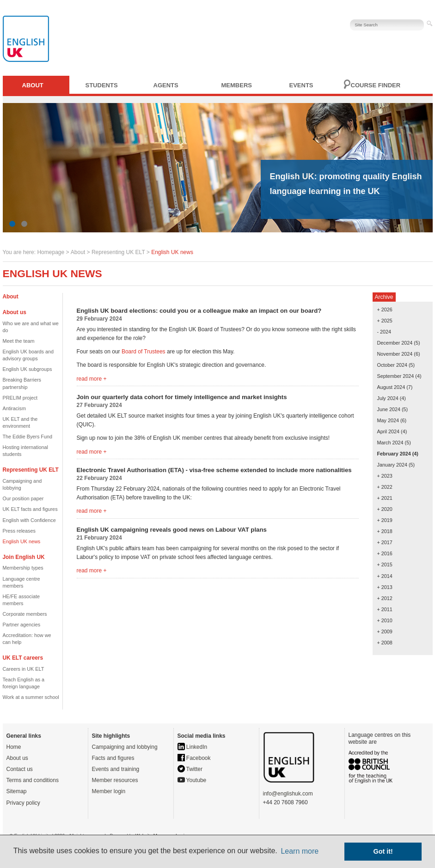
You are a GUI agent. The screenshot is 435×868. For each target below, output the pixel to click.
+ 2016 (385, 553)
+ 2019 (385, 520)
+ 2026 (385, 310)
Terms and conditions (33, 780)
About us (17, 758)
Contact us (20, 769)
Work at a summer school (31, 697)
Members (237, 85)
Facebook (194, 758)
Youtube (192, 780)
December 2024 (395, 343)
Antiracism (14, 408)
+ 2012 (385, 598)
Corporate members (25, 614)
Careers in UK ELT (24, 669)
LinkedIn (193, 747)
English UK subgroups (28, 369)
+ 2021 (385, 498)
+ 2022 (385, 487)
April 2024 (389, 431)
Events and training (116, 769)
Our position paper (23, 498)
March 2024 (390, 443)
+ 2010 (385, 620)
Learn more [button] (300, 851)
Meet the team (19, 341)
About (33, 85)
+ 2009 (385, 631)
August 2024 (391, 387)
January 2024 (392, 465)
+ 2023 (385, 476)
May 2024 (388, 420)
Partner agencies (22, 625)
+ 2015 (385, 565)
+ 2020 (385, 509)
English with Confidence (29, 520)
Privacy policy (23, 803)
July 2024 (388, 398)
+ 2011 (385, 609)
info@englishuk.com (288, 794)
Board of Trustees (144, 352)
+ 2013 (385, 587)
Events (301, 85)
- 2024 (384, 332)
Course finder (376, 85)
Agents (166, 85)
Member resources (115, 780)
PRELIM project (20, 398)
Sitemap (17, 791)
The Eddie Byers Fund (28, 437)
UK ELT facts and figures (30, 509)
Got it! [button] (383, 851)
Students (102, 85)
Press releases (19, 531)
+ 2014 (385, 576)
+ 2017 (385, 542)
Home (14, 747)
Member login (109, 791)
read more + (92, 379)
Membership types (23, 568)
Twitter (190, 769)
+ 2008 (385, 643)
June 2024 (389, 409)
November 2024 (395, 354)
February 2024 (394, 454)
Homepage (51, 252)
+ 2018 (385, 531)
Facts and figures (113, 758)
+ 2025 (385, 321)
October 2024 (392, 365)
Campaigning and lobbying (125, 747)
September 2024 (396, 376)
